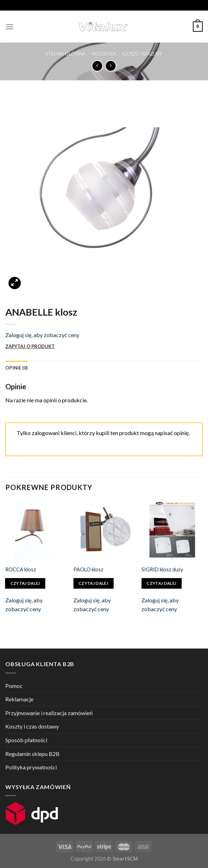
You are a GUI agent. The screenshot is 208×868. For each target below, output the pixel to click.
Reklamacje (19, 699)
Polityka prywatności (31, 767)
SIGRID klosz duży (162, 569)
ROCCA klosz (21, 569)
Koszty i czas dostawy (32, 726)
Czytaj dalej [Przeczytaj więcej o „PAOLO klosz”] (93, 583)
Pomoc (14, 686)
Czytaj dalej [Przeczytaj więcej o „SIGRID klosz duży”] (161, 583)
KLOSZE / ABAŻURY (142, 54)
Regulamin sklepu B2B (32, 754)
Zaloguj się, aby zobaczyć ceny (42, 335)
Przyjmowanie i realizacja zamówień (49, 713)
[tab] (17, 368)
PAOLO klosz (88, 569)
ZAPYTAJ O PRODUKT (30, 346)
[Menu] (10, 27)
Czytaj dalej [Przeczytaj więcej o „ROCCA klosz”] (25, 583)
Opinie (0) (17, 368)
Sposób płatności (26, 740)
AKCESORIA (104, 54)
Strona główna (66, 54)
